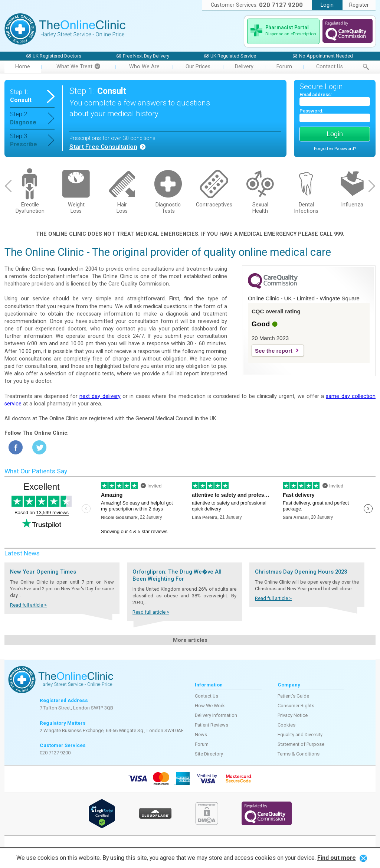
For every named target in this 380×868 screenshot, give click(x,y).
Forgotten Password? (335, 149)
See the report (274, 351)
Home (23, 67)
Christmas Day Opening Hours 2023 (301, 572)
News (201, 735)
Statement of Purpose (301, 744)
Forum (284, 67)
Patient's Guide (293, 696)
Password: (311, 111)
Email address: (316, 94)
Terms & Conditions (299, 754)
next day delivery (100, 396)
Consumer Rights (296, 706)
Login (327, 5)
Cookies (286, 725)
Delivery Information (216, 715)
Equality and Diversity (300, 735)
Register (359, 5)
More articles (190, 640)
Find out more (337, 858)
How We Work (210, 706)
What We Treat (78, 67)
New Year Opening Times (43, 572)
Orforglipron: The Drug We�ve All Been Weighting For (177, 575)
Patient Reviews (212, 725)
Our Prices (198, 67)
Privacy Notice (293, 715)
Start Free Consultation (103, 147)
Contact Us (330, 67)
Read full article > (28, 605)
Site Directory (209, 754)
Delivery (244, 67)
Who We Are (144, 67)
